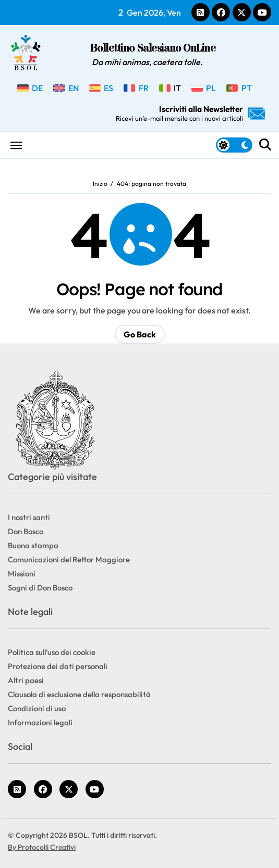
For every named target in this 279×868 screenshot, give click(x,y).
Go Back (140, 334)
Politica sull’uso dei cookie (52, 652)
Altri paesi (26, 680)
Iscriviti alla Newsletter (190, 113)
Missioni (22, 574)
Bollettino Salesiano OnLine (153, 49)
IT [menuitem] (177, 88)
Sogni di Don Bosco (40, 588)
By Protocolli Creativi (42, 847)
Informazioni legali (40, 722)
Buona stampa (33, 545)
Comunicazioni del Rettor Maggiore (69, 559)
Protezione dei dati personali (58, 666)
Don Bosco (26, 531)
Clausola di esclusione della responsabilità (79, 694)
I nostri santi (29, 517)
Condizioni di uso (37, 708)
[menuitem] (30, 88)
